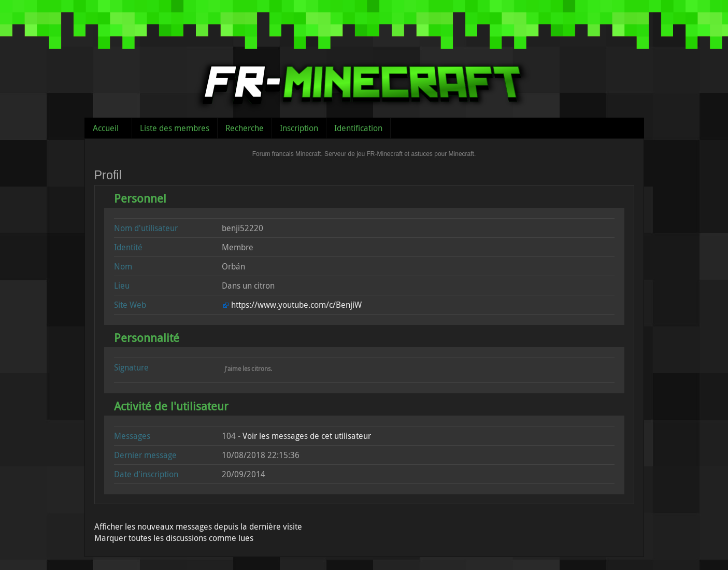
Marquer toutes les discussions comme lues (174, 538)
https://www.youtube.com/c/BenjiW (296, 305)
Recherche (245, 128)
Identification (358, 128)
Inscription (299, 128)
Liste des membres (175, 128)
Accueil (106, 128)
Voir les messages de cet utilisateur (307, 436)
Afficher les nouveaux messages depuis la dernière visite (198, 526)
